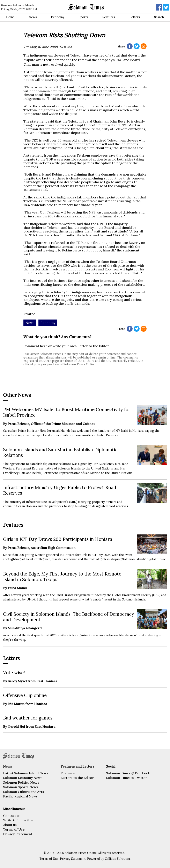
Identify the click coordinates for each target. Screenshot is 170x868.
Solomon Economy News (23, 778)
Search (159, 17)
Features (109, 17)
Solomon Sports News (21, 787)
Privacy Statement (18, 834)
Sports (83, 17)
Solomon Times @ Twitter (127, 778)
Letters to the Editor (77, 778)
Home (10, 17)
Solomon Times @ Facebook (128, 773)
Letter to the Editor (93, 346)
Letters (135, 17)
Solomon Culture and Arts (24, 792)
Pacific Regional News (20, 796)
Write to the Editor (18, 820)
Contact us (12, 816)
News (33, 17)
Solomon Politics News (21, 782)
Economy (58, 17)
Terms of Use (14, 829)
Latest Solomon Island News (26, 773)
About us (10, 825)
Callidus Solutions (118, 859)
